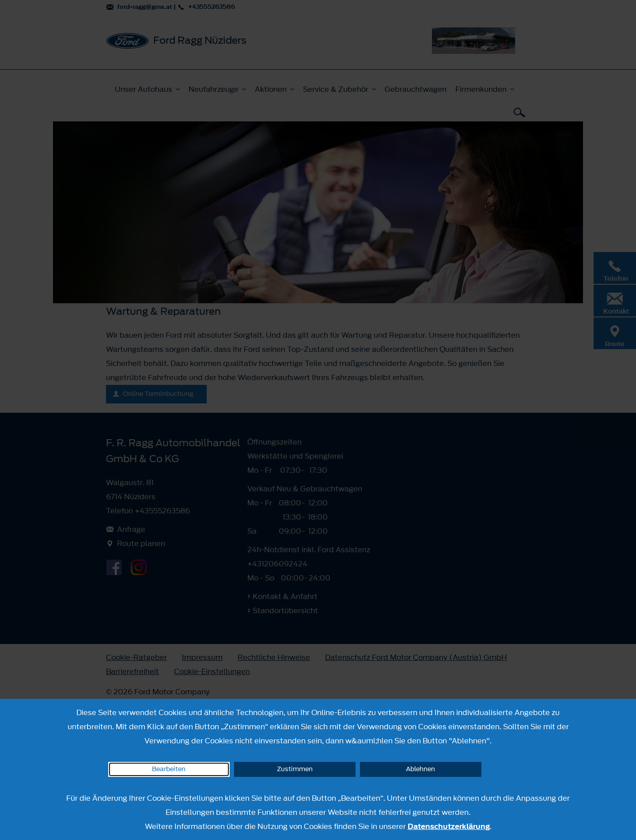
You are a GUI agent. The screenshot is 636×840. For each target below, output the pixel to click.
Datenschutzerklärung (449, 826)
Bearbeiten (169, 769)
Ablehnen (420, 769)
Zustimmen (295, 769)
